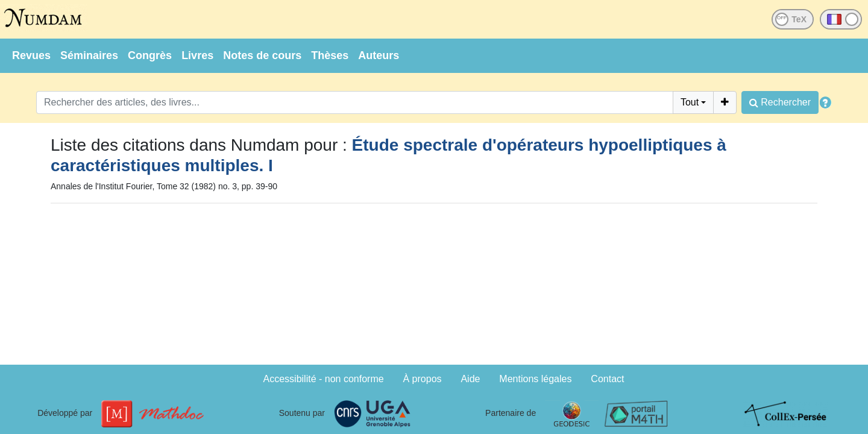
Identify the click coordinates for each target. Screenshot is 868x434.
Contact (607, 379)
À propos (423, 379)
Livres (197, 55)
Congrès (150, 55)
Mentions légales (535, 379)
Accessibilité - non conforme (324, 379)
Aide (470, 379)
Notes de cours (262, 55)
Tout (690, 102)
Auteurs (379, 55)
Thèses (330, 55)
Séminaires (89, 55)
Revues (31, 55)
